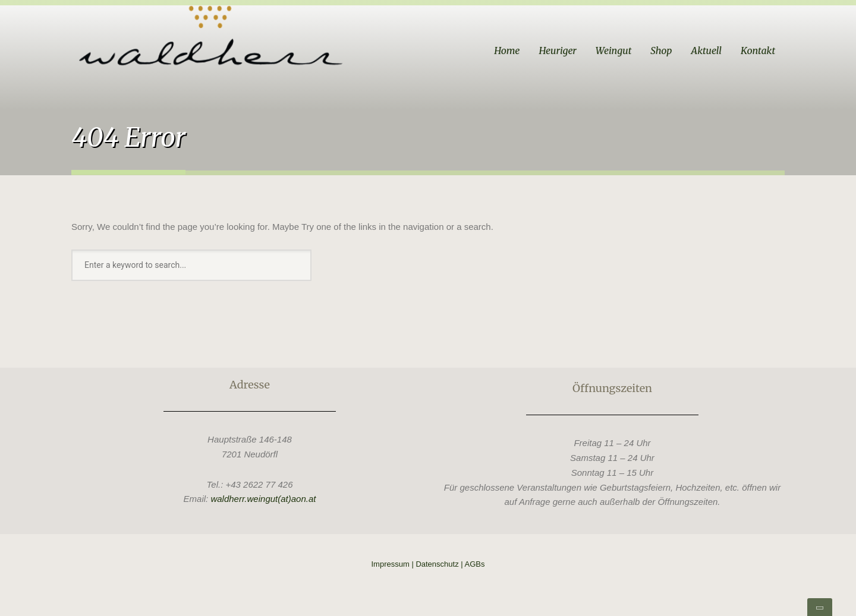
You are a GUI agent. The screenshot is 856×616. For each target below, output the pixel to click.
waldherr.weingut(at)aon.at (263, 499)
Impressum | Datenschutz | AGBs (428, 564)
